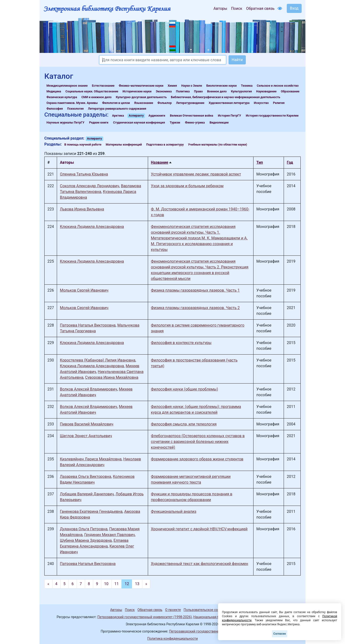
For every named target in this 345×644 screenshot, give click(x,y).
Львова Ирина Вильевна (82, 209)
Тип (260, 162)
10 (106, 584)
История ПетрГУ (230, 116)
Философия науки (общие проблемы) (184, 389)
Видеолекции (219, 122)
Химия (172, 86)
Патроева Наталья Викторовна (88, 325)
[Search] (163, 60)
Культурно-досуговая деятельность (141, 97)
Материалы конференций (124, 144)
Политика (183, 91)
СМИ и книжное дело (97, 97)
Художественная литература (229, 103)
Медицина (54, 91)
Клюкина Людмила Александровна (92, 227)
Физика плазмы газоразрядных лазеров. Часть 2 (195, 308)
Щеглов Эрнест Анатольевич (86, 436)
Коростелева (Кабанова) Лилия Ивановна (98, 360)
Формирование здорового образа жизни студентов (197, 459)
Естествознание (103, 86)
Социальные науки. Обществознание (92, 91)
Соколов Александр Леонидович (90, 186)
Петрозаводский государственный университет (207, 631)
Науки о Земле (192, 86)
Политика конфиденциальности (172, 638)
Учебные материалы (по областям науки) (218, 144)
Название (160, 162)
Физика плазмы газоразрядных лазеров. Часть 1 (195, 290)
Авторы (220, 8)
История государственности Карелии (272, 116)
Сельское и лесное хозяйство (278, 86)
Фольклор (164, 103)
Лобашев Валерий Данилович (87, 494)
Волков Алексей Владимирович (89, 389)
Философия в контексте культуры (181, 343)
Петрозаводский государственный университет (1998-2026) (144, 617)
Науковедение (266, 91)
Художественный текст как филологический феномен (200, 564)
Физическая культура (62, 97)
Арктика (118, 116)
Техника (247, 86)
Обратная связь (260, 8)
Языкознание (144, 103)
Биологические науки (221, 86)
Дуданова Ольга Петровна (84, 529)
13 (137, 584)
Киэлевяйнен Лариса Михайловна (91, 459)
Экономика (164, 91)
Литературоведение (190, 103)
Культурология (241, 91)
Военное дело (217, 91)
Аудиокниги (157, 116)
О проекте (173, 610)
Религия (279, 103)
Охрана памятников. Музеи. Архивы (72, 103)
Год (290, 162)
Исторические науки (137, 91)
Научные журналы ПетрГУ (65, 122)
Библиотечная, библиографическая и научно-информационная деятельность (226, 97)
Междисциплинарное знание (67, 86)
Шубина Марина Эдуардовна (86, 540)
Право (198, 91)
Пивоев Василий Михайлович (87, 424)
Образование (290, 91)
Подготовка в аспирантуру (165, 144)
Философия (55, 109)
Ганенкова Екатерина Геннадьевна (91, 511)
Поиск (237, 8)
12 (127, 584)
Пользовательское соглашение (208, 610)
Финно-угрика (195, 122)
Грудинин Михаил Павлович (110, 535)
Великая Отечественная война (191, 116)
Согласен (280, 634)
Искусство (261, 103)
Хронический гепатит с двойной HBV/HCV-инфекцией (199, 529)
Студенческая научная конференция (139, 122)
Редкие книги (99, 122)
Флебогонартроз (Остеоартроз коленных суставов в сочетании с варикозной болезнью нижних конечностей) (198, 442)
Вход (294, 8)
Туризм (175, 122)
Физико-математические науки (141, 86)
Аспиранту (136, 116)
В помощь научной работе (83, 144)
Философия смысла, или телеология (184, 424)
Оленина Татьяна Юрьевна (84, 174)
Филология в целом (116, 103)
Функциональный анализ (174, 511)
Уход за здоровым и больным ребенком (187, 186)
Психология (75, 109)
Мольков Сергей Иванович (84, 290)
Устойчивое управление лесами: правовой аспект (196, 174)
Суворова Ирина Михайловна (112, 377)
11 (117, 584)
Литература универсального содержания (117, 109)
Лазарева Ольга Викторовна (86, 477)
